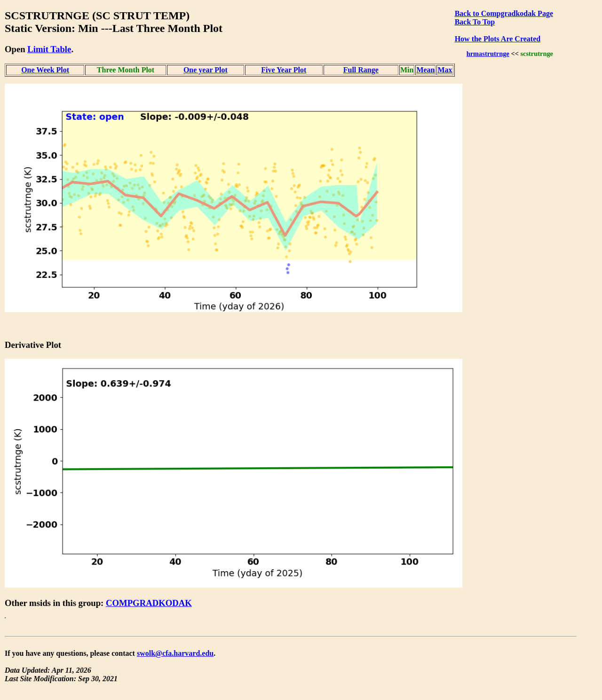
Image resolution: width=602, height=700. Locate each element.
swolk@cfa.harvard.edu (175, 653)
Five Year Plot (284, 70)
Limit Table (49, 49)
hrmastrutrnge (488, 54)
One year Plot (206, 70)
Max (445, 70)
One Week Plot (45, 70)
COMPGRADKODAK (149, 603)
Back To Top (475, 22)
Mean (425, 70)
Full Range (361, 70)
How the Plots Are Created (498, 39)
